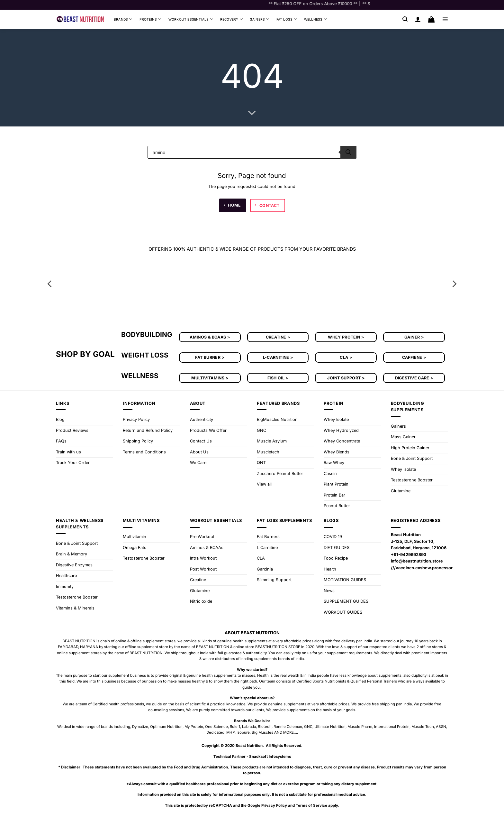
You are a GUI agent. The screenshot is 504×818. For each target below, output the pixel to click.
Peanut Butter (337, 506)
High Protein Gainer (410, 448)
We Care (198, 463)
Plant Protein (336, 484)
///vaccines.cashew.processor (422, 568)
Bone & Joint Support (412, 458)
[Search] (348, 152)
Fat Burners (268, 537)
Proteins (150, 19)
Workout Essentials (191, 19)
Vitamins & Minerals (75, 608)
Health (330, 569)
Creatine (198, 580)
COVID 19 (333, 537)
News (329, 591)
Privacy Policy (136, 419)
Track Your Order (73, 463)
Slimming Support (274, 580)
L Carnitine (267, 548)
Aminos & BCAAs (207, 548)
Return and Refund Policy (148, 430)
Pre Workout (202, 537)
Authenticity (202, 419)
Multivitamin (135, 537)
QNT (261, 463)
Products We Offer (208, 430)
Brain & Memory (72, 554)
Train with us (68, 452)
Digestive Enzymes (74, 565)
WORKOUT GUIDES (343, 612)
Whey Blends (337, 452)
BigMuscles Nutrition (277, 419)
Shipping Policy (138, 441)
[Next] (454, 284)
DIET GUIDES (337, 548)
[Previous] (50, 284)
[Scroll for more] (252, 113)
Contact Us (201, 441)
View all (264, 484)
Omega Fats (135, 548)
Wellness (315, 19)
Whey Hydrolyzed (341, 430)
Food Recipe (336, 558)
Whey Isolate (336, 419)
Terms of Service (311, 805)
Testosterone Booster (412, 480)
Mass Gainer (403, 437)
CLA (261, 558)
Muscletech (268, 452)
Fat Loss (287, 19)
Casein (330, 474)
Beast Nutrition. (250, 746)
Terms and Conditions (144, 452)
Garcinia (265, 569)
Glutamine (401, 491)
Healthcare (66, 576)
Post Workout (203, 569)
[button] (405, 19)
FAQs (61, 441)
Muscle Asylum (272, 441)
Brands (123, 19)
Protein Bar (334, 495)
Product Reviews (72, 430)
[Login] (418, 19)
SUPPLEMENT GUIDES (346, 601)
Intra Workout (203, 558)
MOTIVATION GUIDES (345, 580)
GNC (261, 430)
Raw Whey (334, 463)
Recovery (231, 19)
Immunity (65, 586)
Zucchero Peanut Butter (280, 474)
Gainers (260, 19)
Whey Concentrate (342, 441)
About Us (199, 452)
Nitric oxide (201, 601)
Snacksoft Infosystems (270, 757)
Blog (60, 419)
